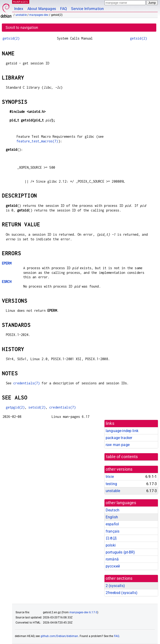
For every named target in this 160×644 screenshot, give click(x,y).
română (112, 559)
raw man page (118, 445)
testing (111, 484)
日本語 (111, 538)
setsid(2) (37, 407)
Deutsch (113, 510)
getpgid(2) (15, 407)
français (113, 531)
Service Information (87, 9)
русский (113, 566)
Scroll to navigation (22, 28)
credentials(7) (26, 383)
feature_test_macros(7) (37, 141)
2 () (115, 586)
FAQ (64, 9)
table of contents (122, 457)
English (112, 517)
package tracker (119, 438)
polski (111, 545)
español (112, 524)
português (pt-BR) (120, 552)
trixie (110, 477)
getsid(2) (11, 38)
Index (19, 9)
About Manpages (42, 9)
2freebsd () (122, 593)
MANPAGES (21, 2)
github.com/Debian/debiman (59, 636)
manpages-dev (39, 15)
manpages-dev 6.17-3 (83, 612)
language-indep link (122, 431)
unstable (21, 15)
